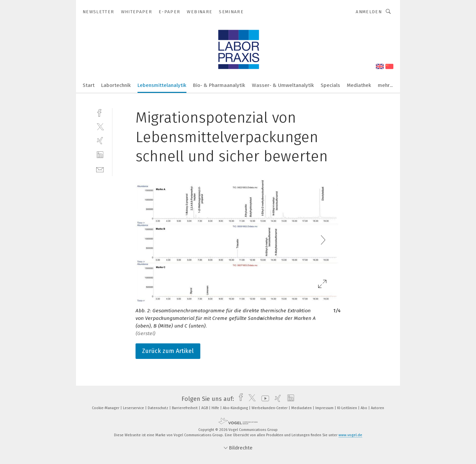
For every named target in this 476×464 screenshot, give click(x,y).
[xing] (100, 141)
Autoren (377, 408)
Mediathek (359, 85)
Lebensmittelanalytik (162, 85)
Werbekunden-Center (270, 408)
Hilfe (216, 408)
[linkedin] (100, 155)
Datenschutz (159, 408)
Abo (364, 408)
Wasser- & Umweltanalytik (283, 85)
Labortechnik (116, 85)
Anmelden (369, 12)
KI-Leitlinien (348, 408)
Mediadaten (302, 408)
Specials (330, 85)
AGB (205, 408)
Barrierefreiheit (185, 408)
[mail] (100, 169)
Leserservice (134, 408)
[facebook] (100, 112)
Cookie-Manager (106, 408)
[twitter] (100, 126)
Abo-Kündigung (236, 408)
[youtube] (264, 399)
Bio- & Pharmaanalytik (219, 85)
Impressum (325, 408)
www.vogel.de (350, 435)
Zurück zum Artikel (168, 351)
